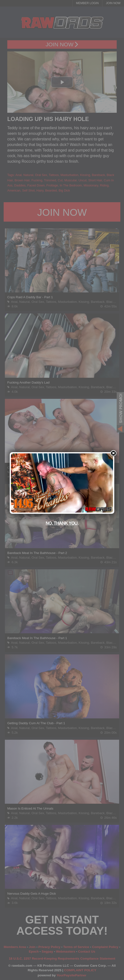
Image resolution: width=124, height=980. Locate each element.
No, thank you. (62, 523)
